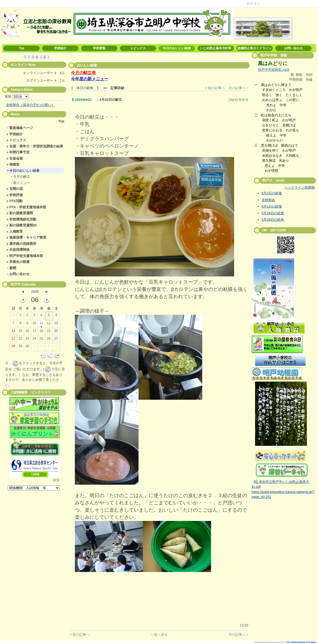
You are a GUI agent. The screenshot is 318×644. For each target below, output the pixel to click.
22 (20, 340)
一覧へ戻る (159, 635)
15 (20, 332)
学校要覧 (99, 48)
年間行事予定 (18, 152)
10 (34, 324)
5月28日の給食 (273, 220)
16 (27, 332)
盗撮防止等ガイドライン (255, 48)
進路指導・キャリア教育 (26, 237)
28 (13, 347)
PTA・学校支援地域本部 (26, 207)
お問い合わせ (293, 48)
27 (56, 340)
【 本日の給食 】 (85, 88)
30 (27, 347)
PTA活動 (15, 201)
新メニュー (20, 183)
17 (34, 332)
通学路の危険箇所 (21, 244)
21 (13, 340)
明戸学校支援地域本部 (25, 256)
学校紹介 (60, 48)
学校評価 (15, 195)
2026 (35, 292)
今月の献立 (20, 177)
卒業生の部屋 (18, 262)
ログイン (253, 3)
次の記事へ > (238, 88)
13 (56, 324)
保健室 (13, 164)
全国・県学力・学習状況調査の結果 (35, 146)
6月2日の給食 (272, 193)
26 (48, 340)
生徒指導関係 (18, 250)
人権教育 (15, 231)
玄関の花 (15, 189)
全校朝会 (268, 200)
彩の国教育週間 (20, 213)
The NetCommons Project (301, 642)
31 (13, 316)
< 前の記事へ (215, 88)
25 (41, 340)
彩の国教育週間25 (21, 225)
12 (48, 324)
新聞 (11, 268)
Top (21, 48)
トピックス (138, 48)
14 (13, 332)
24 (34, 340)
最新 (17, 96)
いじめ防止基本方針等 (216, 48)
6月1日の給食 (272, 206)
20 (56, 332)
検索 (56, 480)
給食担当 (242, 100)
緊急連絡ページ (20, 128)
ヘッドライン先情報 (299, 187)
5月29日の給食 (273, 213)
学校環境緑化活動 (21, 219)
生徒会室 (15, 158)
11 (41, 324)
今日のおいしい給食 (177, 48)
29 (20, 347)
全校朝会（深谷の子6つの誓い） (30, 105)
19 (48, 332)
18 (41, 332)
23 (27, 340)
